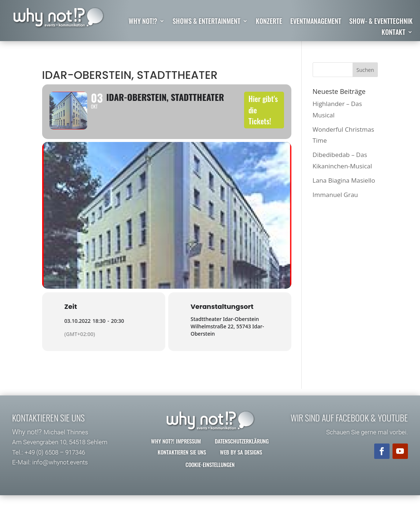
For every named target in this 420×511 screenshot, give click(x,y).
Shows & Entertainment (207, 22)
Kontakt (393, 33)
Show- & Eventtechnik (381, 22)
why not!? (143, 22)
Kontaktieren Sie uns (182, 463)
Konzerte (269, 22)
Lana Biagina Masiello (344, 180)
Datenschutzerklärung (242, 452)
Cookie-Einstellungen (210, 476)
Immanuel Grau (335, 195)
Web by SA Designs (241, 463)
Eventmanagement (316, 22)
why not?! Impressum (176, 452)
